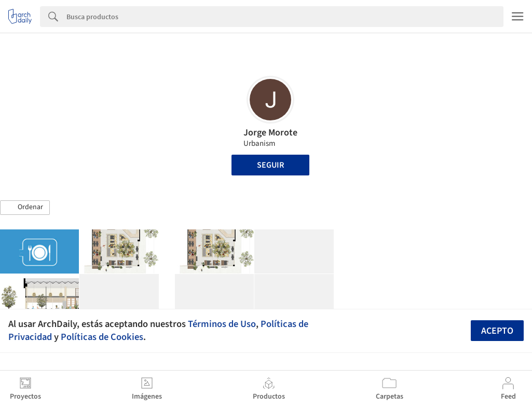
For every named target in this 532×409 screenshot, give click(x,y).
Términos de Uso (222, 324)
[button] (25, 208)
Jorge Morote (270, 133)
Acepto (497, 331)
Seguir (270, 165)
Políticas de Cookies (102, 337)
